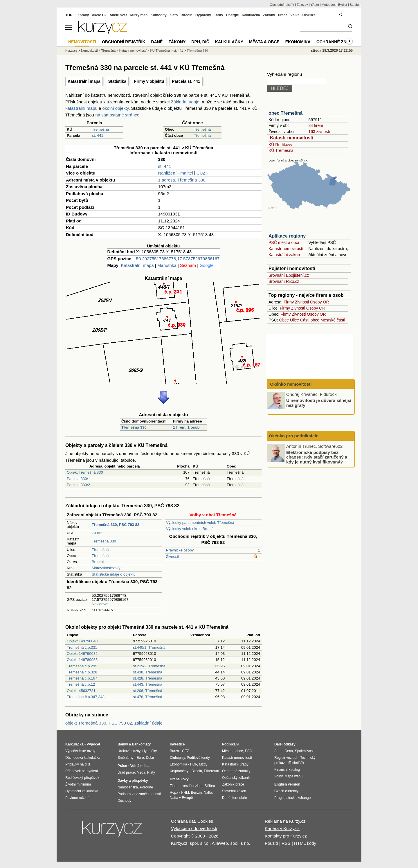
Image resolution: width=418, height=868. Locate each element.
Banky (123, 744)
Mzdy (203, 764)
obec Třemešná (285, 113)
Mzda (141, 772)
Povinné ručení (77, 798)
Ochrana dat (183, 821)
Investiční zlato (191, 786)
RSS (286, 843)
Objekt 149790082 (82, 654)
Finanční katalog (287, 770)
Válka (295, 15)
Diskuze (309, 15)
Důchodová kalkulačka (83, 758)
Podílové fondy (198, 758)
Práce (283, 15)
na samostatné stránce (117, 115)
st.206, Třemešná (148, 691)
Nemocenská (128, 787)
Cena (289, 751)
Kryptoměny (179, 771)
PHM (185, 792)
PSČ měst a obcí (284, 242)
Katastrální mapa (84, 81)
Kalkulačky (229, 42)
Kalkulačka (251, 15)
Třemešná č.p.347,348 (86, 697)
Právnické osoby (180, 550)
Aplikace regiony (287, 236)
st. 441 (98, 135)
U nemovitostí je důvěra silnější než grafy (319, 403)
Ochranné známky (337, 42)
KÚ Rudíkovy (280, 145)
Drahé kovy (179, 779)
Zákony (269, 15)
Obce (284, 320)
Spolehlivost (304, 751)
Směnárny (126, 758)
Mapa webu (293, 776)
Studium (356, 5)
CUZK (202, 173)
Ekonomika (298, 42)
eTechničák (296, 763)
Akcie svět (118, 15)
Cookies (205, 821)
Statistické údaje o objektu (114, 574)
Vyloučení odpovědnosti (194, 828)
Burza (174, 751)
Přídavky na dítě (78, 764)
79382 (97, 533)
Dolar (150, 758)
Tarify (219, 15)
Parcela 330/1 (78, 479)
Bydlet (343, 5)
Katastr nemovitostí (292, 138)
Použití (271, 843)
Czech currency (286, 791)
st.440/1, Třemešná (149, 647)
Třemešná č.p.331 (82, 647)
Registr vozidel (286, 758)
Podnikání (230, 744)
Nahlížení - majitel (176, 173)
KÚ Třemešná (281, 150)
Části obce (310, 320)
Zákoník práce (233, 784)
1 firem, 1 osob (186, 427)
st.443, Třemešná (148, 684)
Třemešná (101, 129)
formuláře (240, 798)
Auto (278, 751)
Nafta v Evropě (181, 798)
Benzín (196, 792)
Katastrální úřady (235, 764)
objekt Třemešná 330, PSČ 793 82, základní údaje (114, 723)
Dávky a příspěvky (133, 781)
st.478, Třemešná (148, 697)
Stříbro (210, 786)
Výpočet (93, 744)
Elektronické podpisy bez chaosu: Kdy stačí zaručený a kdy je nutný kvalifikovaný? (317, 457)
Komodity (158, 15)
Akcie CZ (99, 15)
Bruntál (98, 562)
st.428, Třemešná (148, 678)
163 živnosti (319, 132)
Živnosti (173, 557)
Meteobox (329, 5)
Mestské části (333, 320)
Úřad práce (126, 772)
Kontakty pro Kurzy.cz (286, 836)
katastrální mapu (81, 108)
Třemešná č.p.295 (82, 666)
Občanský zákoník (236, 778)
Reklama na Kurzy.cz (285, 821)
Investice (177, 744)
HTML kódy (305, 843)
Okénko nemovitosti (290, 384)
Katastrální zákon (284, 255)
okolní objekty (116, 108)
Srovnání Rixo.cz (284, 281)
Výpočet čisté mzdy (80, 751)
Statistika (117, 81)
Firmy (289, 302)
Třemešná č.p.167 (82, 678)
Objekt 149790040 (82, 641)
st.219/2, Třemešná (149, 666)
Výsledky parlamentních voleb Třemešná (200, 523)
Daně (157, 42)
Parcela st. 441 (186, 81)
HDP (194, 764)
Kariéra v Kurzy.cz (282, 828)
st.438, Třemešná (148, 672)
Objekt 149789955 (82, 660)
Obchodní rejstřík (282, 5)
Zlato (174, 15)
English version (287, 784)
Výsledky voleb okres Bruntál (190, 529)
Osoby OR (319, 302)
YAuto (315, 5)
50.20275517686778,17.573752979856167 (178, 259)
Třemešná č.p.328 (82, 672)
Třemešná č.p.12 (81, 684)
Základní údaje (185, 102)
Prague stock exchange (292, 798)
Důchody (124, 801)
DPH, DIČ (200, 42)
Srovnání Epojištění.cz (289, 275)
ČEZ (185, 751)
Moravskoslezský (106, 568)
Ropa (174, 792)
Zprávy (83, 15)
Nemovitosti (89, 51)
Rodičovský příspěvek (82, 778)
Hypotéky (203, 15)
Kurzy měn (139, 15)
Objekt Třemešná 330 (85, 472)
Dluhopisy (177, 758)
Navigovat (100, 604)
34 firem (316, 125)
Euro (140, 758)
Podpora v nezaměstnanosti (139, 794)
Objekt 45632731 (81, 691)
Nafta (208, 792)
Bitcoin (187, 15)
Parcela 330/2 (78, 485)
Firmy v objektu (149, 81)
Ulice (294, 320)
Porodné (146, 787)
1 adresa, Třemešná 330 (182, 180)
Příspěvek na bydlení (82, 771)
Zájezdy (302, 5)
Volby (278, 776)
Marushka (167, 265)
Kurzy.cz (71, 51)
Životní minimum (78, 784)
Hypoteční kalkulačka (82, 791)
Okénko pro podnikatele (294, 436)
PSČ (249, 751)
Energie (233, 15)
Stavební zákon (234, 791)
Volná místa (140, 766)
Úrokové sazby (129, 751)
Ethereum (211, 771)
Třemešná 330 (134, 427)
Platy (151, 772)
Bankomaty (141, 744)
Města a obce (264, 42)
